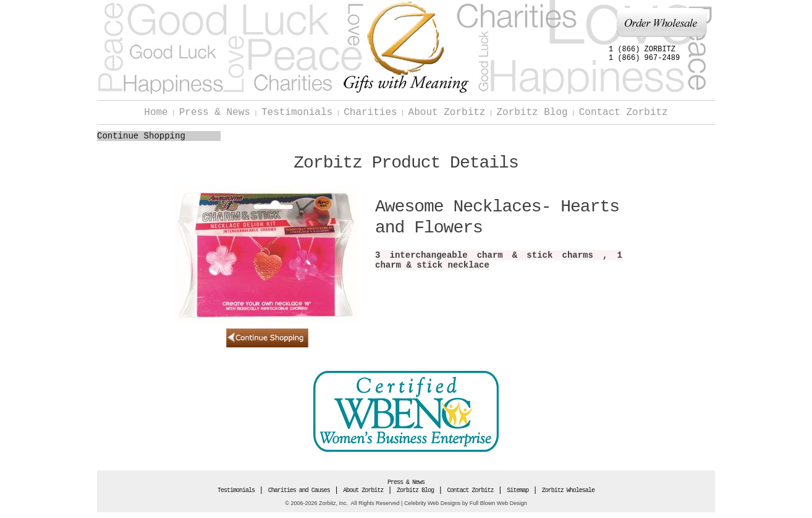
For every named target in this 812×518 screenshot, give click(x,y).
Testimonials (297, 113)
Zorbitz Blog (532, 113)
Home (156, 113)
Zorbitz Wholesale (568, 490)
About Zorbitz (447, 113)
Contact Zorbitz (624, 113)
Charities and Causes (299, 490)
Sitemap (518, 490)
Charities (370, 113)
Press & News (215, 113)
